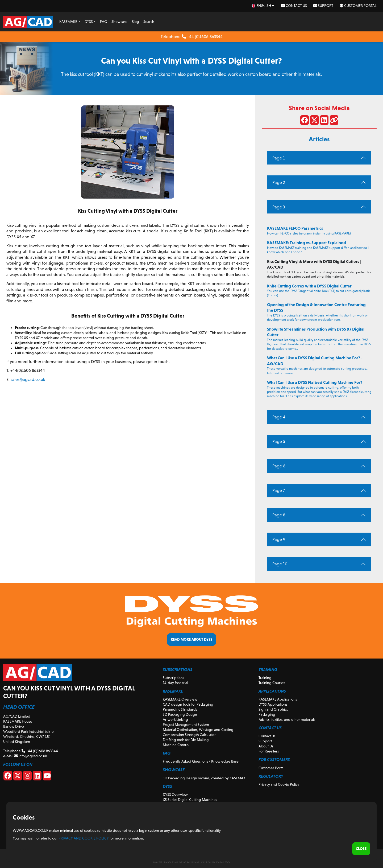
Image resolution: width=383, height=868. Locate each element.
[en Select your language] (263, 6)
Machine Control (176, 745)
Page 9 (279, 539)
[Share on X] (314, 121)
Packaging (267, 714)
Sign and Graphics (273, 709)
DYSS (89, 22)
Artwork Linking (175, 719)
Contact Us (294, 6)
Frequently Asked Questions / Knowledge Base (201, 761)
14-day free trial (175, 683)
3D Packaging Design (180, 714)
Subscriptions (173, 678)
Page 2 (279, 182)
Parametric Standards (180, 709)
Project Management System (186, 725)
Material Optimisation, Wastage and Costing (198, 730)
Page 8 (279, 515)
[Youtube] (47, 777)
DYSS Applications (273, 704)
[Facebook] (8, 777)
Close (361, 849)
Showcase (119, 22)
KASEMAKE (68, 22)
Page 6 (279, 466)
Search (149, 22)
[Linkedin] (37, 777)
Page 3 (279, 207)
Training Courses (272, 683)
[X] (18, 777)
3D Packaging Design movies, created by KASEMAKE (205, 778)
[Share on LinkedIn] (324, 121)
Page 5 (279, 441)
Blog (135, 22)
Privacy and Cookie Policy (279, 784)
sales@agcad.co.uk (28, 379)
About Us (266, 746)
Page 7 (279, 490)
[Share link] (334, 121)
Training (265, 678)
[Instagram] (27, 777)
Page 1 (279, 158)
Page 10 (280, 564)
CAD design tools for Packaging (188, 704)
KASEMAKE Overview (180, 699)
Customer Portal (358, 6)
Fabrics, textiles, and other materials (287, 719)
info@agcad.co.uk (30, 756)
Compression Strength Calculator (189, 735)
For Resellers (269, 751)
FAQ (104, 22)
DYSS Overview (175, 795)
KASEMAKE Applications (278, 699)
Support (323, 6)
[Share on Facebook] (305, 121)
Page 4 (279, 417)
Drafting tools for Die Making (186, 740)
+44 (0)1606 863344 (202, 37)
